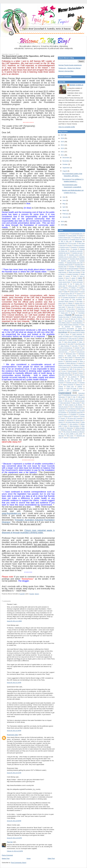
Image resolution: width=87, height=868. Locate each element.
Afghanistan (78, 241)
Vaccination (61, 420)
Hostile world (62, 340)
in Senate (70, 340)
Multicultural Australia (71, 361)
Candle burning (63, 284)
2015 (63, 142)
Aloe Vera (63, 245)
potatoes (80, 386)
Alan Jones (82, 243)
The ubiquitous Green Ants (76, 412)
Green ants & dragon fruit (65, 330)
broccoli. (68, 276)
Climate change (74, 292)
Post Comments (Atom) (19, 863)
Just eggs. (75, 346)
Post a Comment (7, 855)
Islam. (81, 342)
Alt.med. (70, 245)
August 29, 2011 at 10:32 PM (14, 838)
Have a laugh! (65, 334)
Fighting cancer (71, 311)
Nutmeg (81, 371)
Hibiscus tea (63, 338)
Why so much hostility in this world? (72, 434)
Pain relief (61, 377)
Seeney (37, 594)
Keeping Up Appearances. (65, 348)
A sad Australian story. (77, 234)
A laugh (81, 236)
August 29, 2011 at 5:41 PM (14, 773)
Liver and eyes (81, 352)
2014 (63, 145)
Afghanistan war (63, 243)
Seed (66, 399)
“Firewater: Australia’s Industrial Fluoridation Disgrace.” (28, 521)
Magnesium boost (71, 354)
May (64, 204)
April (64, 207)
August (65, 171)
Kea (82, 346)
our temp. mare (79, 375)
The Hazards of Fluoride (75, 409)
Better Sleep (70, 270)
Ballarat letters (81, 267)
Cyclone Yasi (81, 297)
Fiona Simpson (81, 311)
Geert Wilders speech (64, 323)
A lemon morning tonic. (65, 238)
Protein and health (71, 388)
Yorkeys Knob (74, 438)
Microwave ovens (80, 357)
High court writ (73, 338)
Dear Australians (77, 299)
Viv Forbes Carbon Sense (72, 422)
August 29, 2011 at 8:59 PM (14, 821)
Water (66, 426)
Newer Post (6, 858)
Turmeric (82, 416)
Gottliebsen (78, 327)
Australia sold (62, 255)
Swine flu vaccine (63, 407)
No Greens (78, 369)
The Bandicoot (62, 409)
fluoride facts (79, 315)
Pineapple (61, 383)
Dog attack (80, 301)
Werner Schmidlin (76, 85)
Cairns (80, 278)
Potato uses (70, 386)
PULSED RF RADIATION (69, 390)
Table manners (79, 407)
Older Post (51, 858)
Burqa (67, 278)
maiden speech (72, 356)
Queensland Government (70, 395)
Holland (81, 338)
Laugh (72, 350)
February (66, 214)
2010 (63, 222)
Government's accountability (66, 329)
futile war (73, 319)
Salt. (74, 397)
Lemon (73, 352)
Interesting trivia (79, 340)
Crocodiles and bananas (69, 297)
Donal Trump (62, 303)
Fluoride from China (64, 317)
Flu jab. (73, 313)
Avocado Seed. (63, 267)
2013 (63, 148)
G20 (79, 319)
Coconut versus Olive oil (67, 294)
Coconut (82, 292)
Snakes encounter (80, 401)
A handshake (62, 236)
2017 (63, 135)
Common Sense (72, 295)
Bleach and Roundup (74, 272)
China (66, 291)
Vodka (83, 422)
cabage (73, 278)
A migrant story (77, 238)
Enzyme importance (70, 305)
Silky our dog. (69, 401)
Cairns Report (72, 280)
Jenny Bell (70, 344)
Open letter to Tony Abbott (65, 375)
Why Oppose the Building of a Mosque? (74, 432)
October (65, 164)
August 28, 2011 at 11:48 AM (14, 621)
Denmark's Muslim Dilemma (66, 301)
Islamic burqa (62, 344)
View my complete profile (67, 127)
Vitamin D (61, 422)
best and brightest (73, 269)
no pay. (64, 371)
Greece (80, 329)
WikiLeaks (61, 436)
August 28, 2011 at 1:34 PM (14, 683)
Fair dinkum (72, 309)
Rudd (69, 397)
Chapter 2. (74, 288)
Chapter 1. (66, 288)
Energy (60, 305)
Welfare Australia (80, 428)
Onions (81, 373)
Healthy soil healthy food (65, 336)
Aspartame (82, 247)
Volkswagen (64, 424)
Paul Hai (10, 842)
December (66, 158)
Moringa (61, 361)
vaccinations (70, 420)
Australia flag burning (64, 253)
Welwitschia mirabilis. (66, 430)
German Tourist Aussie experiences (70, 65)
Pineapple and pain (72, 383)
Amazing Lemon (65, 247)
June (64, 200)
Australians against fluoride (66, 265)
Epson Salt (71, 307)
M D (62, 354)
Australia (75, 249)
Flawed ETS (64, 313)
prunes (81, 388)
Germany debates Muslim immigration (69, 325)
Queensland (65, 393)
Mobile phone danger (67, 359)
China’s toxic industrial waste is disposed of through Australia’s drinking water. (28, 531)
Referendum (62, 397)
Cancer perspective (78, 282)
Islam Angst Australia (70, 342)
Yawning (66, 438)
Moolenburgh (79, 359)
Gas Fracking (68, 321)
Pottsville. (61, 388)
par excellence (72, 377)
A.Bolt (83, 239)
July (64, 197)
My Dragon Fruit (65, 367)
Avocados (72, 267)
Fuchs (67, 319)
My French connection (77, 367)
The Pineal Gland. (72, 411)
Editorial (70, 303)
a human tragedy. (72, 236)
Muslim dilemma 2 (71, 363)
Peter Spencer (78, 381)
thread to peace (63, 414)
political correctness (68, 385)
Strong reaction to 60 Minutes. (74, 405)
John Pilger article (80, 344)
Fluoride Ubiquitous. (77, 317)
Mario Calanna (69, 357)
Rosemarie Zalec (13, 735)
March (65, 210)
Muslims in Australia (79, 365)
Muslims (81, 363)
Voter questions (74, 424)
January (65, 217)
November (66, 161)
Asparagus (74, 247)
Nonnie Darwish (72, 371)
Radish (81, 395)
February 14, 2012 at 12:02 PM (15, 851)
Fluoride (32, 594)
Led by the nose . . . (64, 352)
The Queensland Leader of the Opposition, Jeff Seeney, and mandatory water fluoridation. (28, 57)
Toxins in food (68, 416)
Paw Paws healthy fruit (75, 379)
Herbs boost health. (79, 336)
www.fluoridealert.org (11, 513)
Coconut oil (79, 294)
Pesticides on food (64, 381)
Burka (75, 276)
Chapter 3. (82, 288)
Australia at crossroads (76, 251)
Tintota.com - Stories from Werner (70, 68)
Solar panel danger (65, 403)
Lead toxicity (79, 350)
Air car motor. (73, 243)
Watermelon (70, 428)
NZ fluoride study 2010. (65, 373)
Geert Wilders (79, 321)
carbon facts (62, 286)
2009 (63, 225)
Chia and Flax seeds (74, 290)
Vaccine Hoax (79, 420)
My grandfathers (63, 369)
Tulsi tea (76, 416)
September (66, 168)
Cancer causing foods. (64, 282)
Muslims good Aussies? (65, 365)
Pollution (61, 386)
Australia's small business (68, 261)
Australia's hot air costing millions (68, 257)
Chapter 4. (63, 290)
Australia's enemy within (76, 255)
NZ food (75, 373)
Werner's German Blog (66, 71)
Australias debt (79, 265)
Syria (71, 407)
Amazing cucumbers (79, 245)
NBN (71, 369)
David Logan (65, 299)
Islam (60, 342)
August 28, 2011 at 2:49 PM (14, 731)
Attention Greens (65, 249)
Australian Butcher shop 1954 (75, 263)
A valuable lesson (75, 239)
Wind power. (70, 436)
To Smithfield (73, 414)
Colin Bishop (62, 295)
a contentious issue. (64, 234)
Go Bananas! (66, 327)
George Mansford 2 (77, 323)
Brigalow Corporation (73, 274)
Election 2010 (79, 303)
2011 (63, 155)
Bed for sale (63, 269)
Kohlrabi (77, 348)
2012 (63, 152)
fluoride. (61, 319)
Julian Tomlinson (65, 346)
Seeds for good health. (76, 399)
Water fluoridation (74, 426)
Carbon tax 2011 (73, 286)
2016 (63, 138)
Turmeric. (63, 418)
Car (71, 284)
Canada (80, 280)
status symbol (76, 403)
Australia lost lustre (77, 253)
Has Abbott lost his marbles (77, 332)
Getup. (83, 325)
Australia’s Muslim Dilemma (77, 259)
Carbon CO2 (79, 284)
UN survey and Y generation (75, 418)
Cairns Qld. (62, 280)
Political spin (79, 385)
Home (29, 858)
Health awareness (77, 334)
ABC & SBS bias (66, 241)
